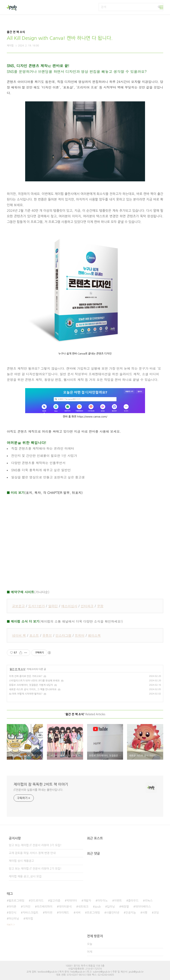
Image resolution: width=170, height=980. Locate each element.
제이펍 (29, 919)
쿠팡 (100, 606)
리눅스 (149, 901)
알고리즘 (55, 901)
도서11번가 (36, 606)
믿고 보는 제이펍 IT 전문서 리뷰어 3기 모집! (35, 845)
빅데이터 (72, 901)
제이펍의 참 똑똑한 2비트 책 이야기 (41, 784)
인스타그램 (63, 635)
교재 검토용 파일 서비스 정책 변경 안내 (32, 853)
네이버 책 (19, 635)
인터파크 (87, 606)
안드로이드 (37, 901)
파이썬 (48, 913)
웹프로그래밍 (16, 901)
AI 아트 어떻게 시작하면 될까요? (26, 694)
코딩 (156, 913)
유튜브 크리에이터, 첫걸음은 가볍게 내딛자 (31, 685)
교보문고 (18, 606)
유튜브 (47, 635)
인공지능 (131, 913)
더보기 (10, 925)
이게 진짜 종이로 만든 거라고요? (26, 676)
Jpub (98, 907)
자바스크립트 (30, 913)
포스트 (34, 635)
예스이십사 (69, 606)
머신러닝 (14, 919)
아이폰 (12, 907)
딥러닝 (111, 907)
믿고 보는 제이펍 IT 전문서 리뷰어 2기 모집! (35, 869)
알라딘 (53, 606)
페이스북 (94, 635)
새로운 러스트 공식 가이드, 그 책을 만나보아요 (33, 689)
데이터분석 (65, 907)
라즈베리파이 (44, 907)
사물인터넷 (113, 913)
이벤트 (118, 901)
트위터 (80, 635)
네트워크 (83, 907)
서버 (78, 913)
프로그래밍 (93, 913)
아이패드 (64, 913)
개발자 (87, 901)
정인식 (12, 913)
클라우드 (133, 901)
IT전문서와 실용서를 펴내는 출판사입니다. (38, 790)
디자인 (26, 907)
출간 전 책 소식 (18, 669)
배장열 (125, 907)
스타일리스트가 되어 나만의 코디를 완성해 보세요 (34, 681)
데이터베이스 (143, 907)
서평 (145, 913)
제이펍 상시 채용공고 (21, 861)
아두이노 (103, 901)
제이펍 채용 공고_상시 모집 (25, 876)
